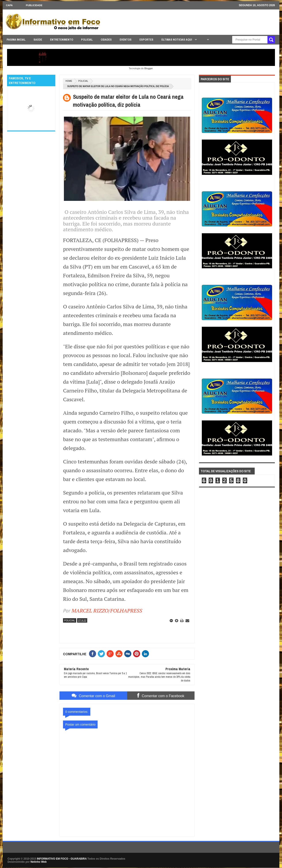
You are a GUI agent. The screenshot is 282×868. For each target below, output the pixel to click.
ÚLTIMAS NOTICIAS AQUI (177, 40)
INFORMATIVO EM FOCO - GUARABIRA (62, 859)
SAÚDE (38, 40)
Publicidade (34, 5)
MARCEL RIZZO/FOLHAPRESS (107, 610)
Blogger (148, 68)
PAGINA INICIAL (16, 40)
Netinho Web (38, 862)
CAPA (9, 5)
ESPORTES (146, 40)
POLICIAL (87, 40)
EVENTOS (126, 40)
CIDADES (106, 40)
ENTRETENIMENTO (62, 40)
